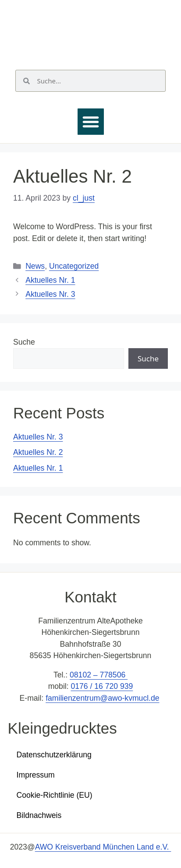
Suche (24, 342)
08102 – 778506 (99, 675)
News (35, 266)
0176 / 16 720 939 (102, 686)
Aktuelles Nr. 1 (50, 280)
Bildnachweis (39, 815)
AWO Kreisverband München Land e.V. (103, 847)
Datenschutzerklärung (54, 755)
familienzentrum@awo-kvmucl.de (102, 698)
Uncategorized (74, 266)
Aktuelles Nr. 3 (50, 294)
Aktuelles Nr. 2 (38, 452)
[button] (91, 122)
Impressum (36, 775)
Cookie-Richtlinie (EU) (55, 795)
